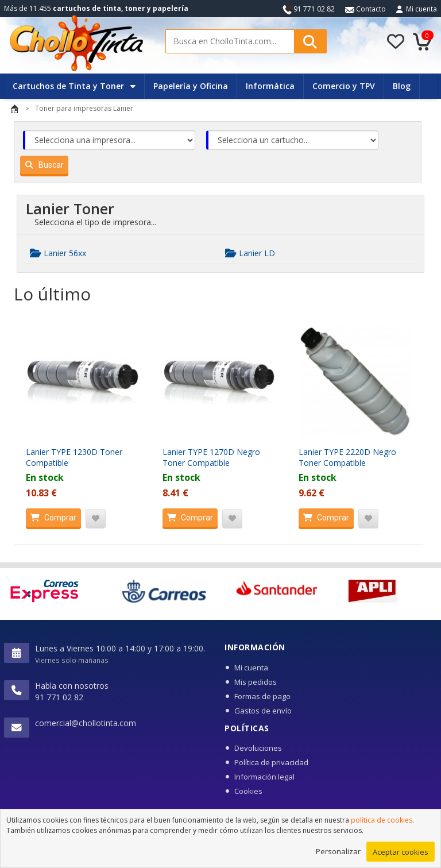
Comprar (51, 518)
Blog (402, 86)
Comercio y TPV (344, 86)
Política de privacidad (271, 762)
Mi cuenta (421, 9)
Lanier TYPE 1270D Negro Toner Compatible (211, 457)
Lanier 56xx (58, 253)
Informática (270, 86)
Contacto (365, 9)
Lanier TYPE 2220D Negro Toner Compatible (347, 457)
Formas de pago (262, 696)
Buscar (42, 165)
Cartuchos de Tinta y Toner (74, 86)
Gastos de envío (263, 711)
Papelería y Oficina (191, 86)
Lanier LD (250, 253)
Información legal (264, 777)
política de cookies (382, 827)
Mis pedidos (256, 682)
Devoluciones (258, 748)
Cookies (248, 791)
